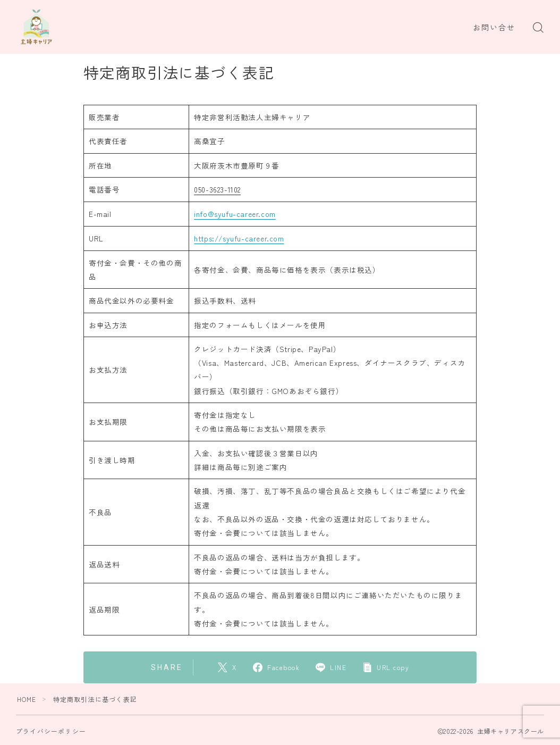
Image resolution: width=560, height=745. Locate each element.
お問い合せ (494, 28)
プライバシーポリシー (51, 730)
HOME (27, 698)
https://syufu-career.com (239, 238)
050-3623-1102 (217, 189)
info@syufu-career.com (235, 213)
